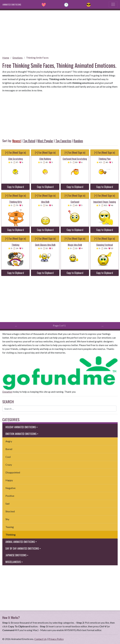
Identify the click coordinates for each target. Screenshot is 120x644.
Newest (17, 141)
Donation (7, 392)
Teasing (10, 527)
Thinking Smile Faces (37, 58)
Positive (10, 496)
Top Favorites (63, 141)
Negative (10, 488)
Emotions (18, 58)
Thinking (10, 535)
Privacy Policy (56, 639)
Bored (9, 449)
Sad (7, 504)
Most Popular (45, 141)
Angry (9, 441)
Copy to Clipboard (16, 187)
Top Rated (29, 141)
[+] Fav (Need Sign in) (16, 153)
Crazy (9, 465)
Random (78, 141)
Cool (8, 457)
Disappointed (13, 472)
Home (6, 58)
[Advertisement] (60, 32)
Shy (7, 519)
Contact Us (40, 639)
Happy (9, 480)
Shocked (10, 511)
